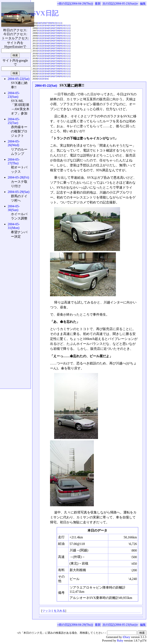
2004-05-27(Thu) (14, 161)
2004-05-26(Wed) (14, 143)
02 (41, 25)
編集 (143, 3)
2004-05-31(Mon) (14, 226)
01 (39, 25)
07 (47, 23)
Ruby (120, 640)
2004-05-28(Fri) (18, 177)
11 (58, 23)
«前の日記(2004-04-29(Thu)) (75, 3)
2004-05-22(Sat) (46, 86)
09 (52, 23)
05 (41, 23)
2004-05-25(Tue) (14, 121)
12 (61, 23)
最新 (98, 3)
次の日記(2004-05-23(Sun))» (120, 3)
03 (44, 25)
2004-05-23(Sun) (14, 95)
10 (55, 23)
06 (44, 23)
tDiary (126, 637)
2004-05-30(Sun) (14, 208)
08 (50, 23)
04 (39, 23)
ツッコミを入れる (54, 611)
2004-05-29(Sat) (19, 192)
